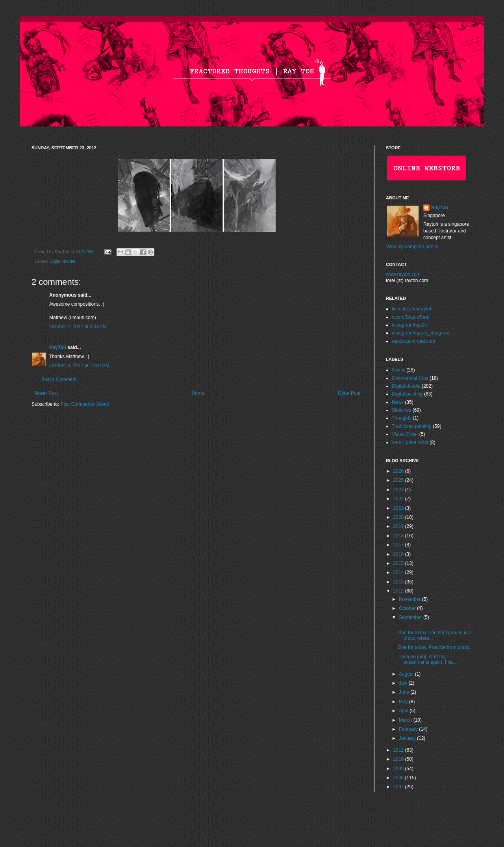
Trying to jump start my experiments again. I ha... (427, 659)
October (408, 608)
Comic (398, 370)
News (398, 402)
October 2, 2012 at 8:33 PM (78, 327)
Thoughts (402, 418)
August (407, 674)
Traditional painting (412, 426)
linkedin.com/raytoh (412, 309)
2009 (399, 769)
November (410, 599)
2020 (399, 517)
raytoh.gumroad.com (413, 341)
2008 (399, 778)
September (411, 617)
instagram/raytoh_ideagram (421, 333)
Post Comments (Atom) (85, 404)
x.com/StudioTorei (410, 317)
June (405, 692)
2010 (399, 759)
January (408, 738)
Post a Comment (59, 379)
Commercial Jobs (410, 378)
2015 (399, 563)
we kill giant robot (410, 442)
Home (198, 393)
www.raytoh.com (403, 274)
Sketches (401, 410)
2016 (399, 554)
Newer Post (46, 393)
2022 (399, 499)
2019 (399, 526)
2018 (399, 536)
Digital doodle (62, 261)
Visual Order (405, 434)
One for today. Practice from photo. (434, 647)
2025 (399, 480)
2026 (399, 471)
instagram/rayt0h (409, 325)
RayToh (58, 347)
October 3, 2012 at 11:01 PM (79, 366)
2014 (399, 572)
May (404, 702)
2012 (399, 591)
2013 (399, 582)
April (404, 711)
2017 (399, 545)
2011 (399, 750)
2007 (399, 787)
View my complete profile (412, 247)
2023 (399, 490)
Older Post (349, 393)
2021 (399, 508)
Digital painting (407, 394)
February (409, 729)
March (406, 720)
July (404, 683)
